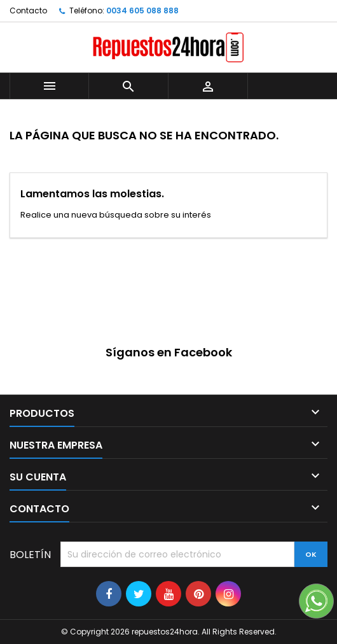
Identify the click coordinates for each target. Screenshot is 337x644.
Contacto (28, 10)
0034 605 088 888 (142, 10)
